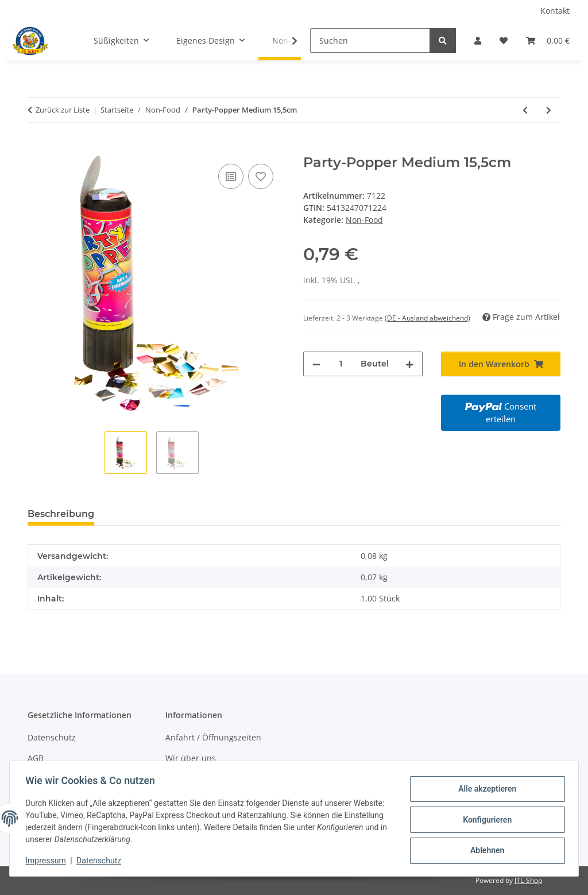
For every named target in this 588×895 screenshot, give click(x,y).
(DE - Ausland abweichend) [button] (428, 318)
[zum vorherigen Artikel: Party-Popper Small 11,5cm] (525, 110)
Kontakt (555, 11)
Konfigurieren (484, 820)
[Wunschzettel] (504, 40)
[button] (478, 40)
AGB (36, 758)
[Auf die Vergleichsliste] (231, 176)
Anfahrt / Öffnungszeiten (213, 737)
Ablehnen (484, 850)
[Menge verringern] (316, 364)
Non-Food (364, 220)
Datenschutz (102, 861)
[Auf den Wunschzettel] (261, 176)
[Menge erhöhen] (409, 364)
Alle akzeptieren (484, 790)
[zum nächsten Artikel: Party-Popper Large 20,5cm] (549, 110)
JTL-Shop (528, 880)
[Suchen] (370, 40)
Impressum (48, 861)
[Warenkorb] (548, 40)
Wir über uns (191, 758)
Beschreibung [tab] (61, 514)
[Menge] (341, 364)
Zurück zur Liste (63, 110)
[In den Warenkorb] (37, 148)
